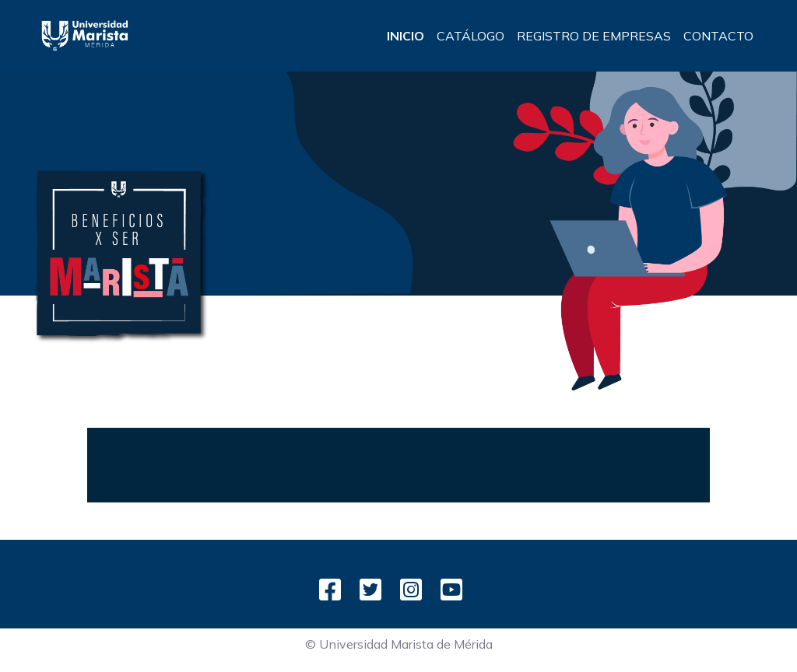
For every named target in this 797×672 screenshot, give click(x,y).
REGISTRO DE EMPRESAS (594, 36)
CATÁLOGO (470, 36)
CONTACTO (718, 36)
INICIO (406, 36)
